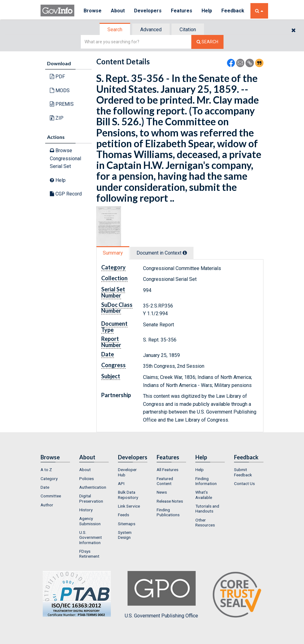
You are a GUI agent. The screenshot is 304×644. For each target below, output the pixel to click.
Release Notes (170, 501)
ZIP (57, 118)
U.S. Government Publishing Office (161, 595)
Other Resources (205, 522)
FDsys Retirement (89, 554)
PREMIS (62, 104)
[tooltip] (185, 253)
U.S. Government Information (91, 537)
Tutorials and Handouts (207, 509)
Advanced (151, 30)
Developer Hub (127, 472)
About (118, 11)
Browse (93, 11)
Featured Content (165, 481)
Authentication (93, 487)
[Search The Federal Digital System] (207, 42)
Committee (51, 496)
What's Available (204, 495)
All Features (167, 470)
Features (182, 11)
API (121, 483)
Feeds (124, 515)
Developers (148, 11)
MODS (60, 90)
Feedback (233, 11)
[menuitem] (55, 470)
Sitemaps (127, 524)
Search (115, 30)
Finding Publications (168, 512)
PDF (57, 77)
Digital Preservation (91, 498)
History (86, 510)
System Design (125, 535)
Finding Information (206, 481)
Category (49, 479)
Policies (87, 479)
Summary (113, 253)
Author (47, 505)
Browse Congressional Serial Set (65, 158)
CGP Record (66, 194)
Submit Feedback (243, 472)
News (162, 492)
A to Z (46, 470)
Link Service (129, 506)
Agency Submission (90, 521)
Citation (188, 30)
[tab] (115, 30)
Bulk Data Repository (128, 495)
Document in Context (162, 253)
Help (207, 11)
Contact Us (244, 483)
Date (45, 487)
